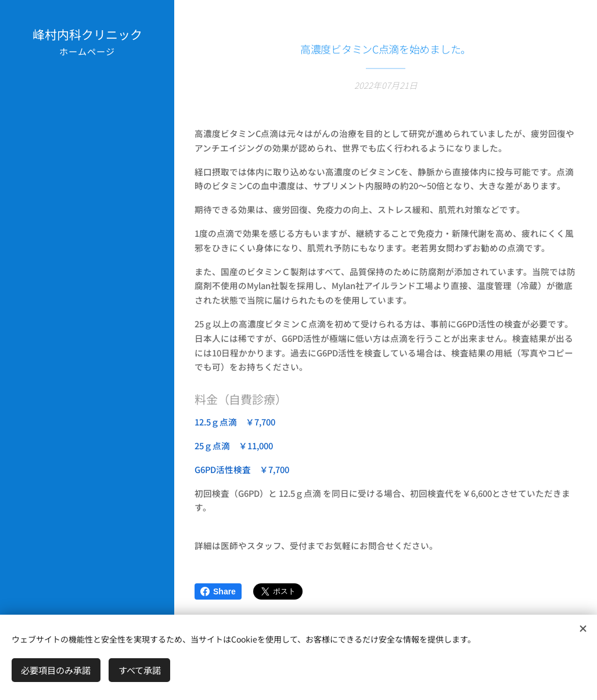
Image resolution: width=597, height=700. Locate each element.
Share (218, 591)
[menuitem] (87, 260)
